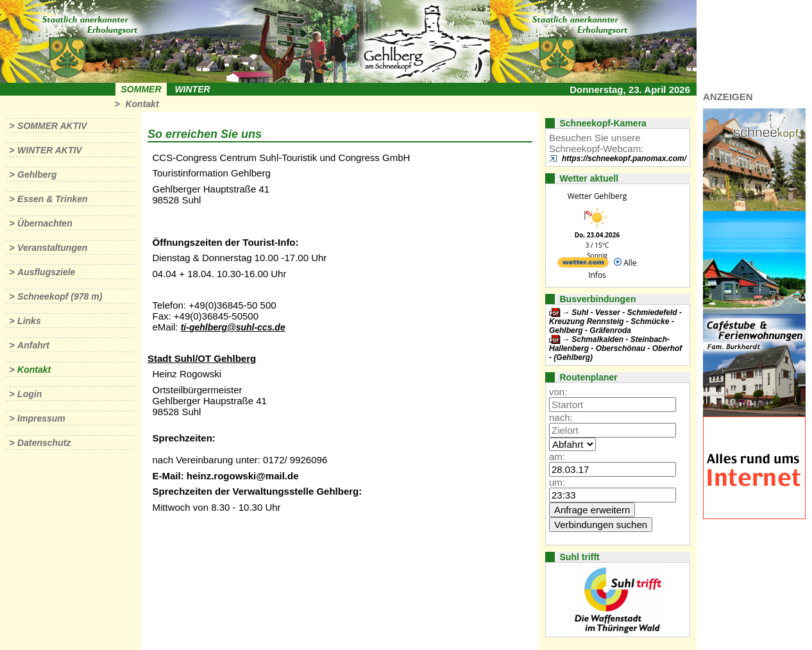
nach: (561, 417)
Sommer (141, 89)
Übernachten (45, 223)
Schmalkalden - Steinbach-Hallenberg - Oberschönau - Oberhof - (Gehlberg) (615, 348)
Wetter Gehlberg (597, 196)
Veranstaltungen (52, 248)
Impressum (41, 418)
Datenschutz (44, 443)
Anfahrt (33, 345)
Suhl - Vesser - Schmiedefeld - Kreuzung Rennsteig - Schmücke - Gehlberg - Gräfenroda (615, 321)
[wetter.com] (583, 265)
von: (558, 392)
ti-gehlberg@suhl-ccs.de (233, 327)
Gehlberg (37, 175)
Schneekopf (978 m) (60, 296)
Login (30, 394)
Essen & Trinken (52, 199)
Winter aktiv (50, 150)
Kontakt (142, 104)
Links (29, 321)
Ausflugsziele (46, 272)
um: (557, 482)
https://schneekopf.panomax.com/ (624, 158)
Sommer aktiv (52, 126)
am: (557, 457)
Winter (192, 89)
